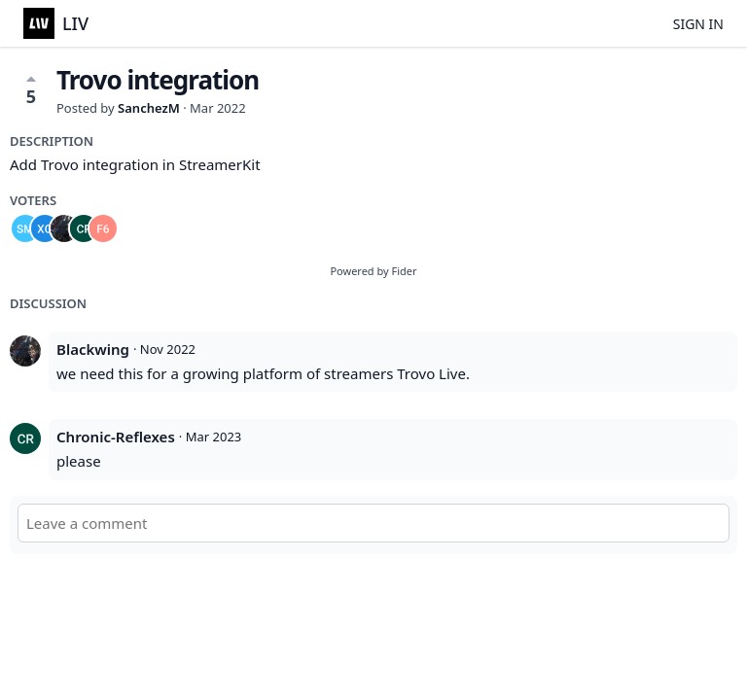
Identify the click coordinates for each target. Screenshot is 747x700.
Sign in (698, 24)
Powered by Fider (373, 271)
